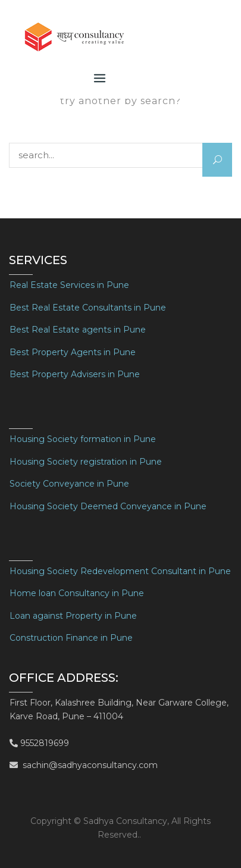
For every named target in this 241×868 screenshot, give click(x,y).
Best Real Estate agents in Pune (78, 330)
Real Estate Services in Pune (69, 285)
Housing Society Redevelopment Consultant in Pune (120, 571)
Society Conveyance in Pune (69, 484)
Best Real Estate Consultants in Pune (88, 308)
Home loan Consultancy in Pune (77, 593)
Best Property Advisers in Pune (75, 374)
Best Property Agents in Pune (73, 352)
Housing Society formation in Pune (83, 439)
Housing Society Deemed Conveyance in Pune (108, 506)
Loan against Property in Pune (73, 616)
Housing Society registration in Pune (86, 462)
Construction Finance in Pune (71, 638)
